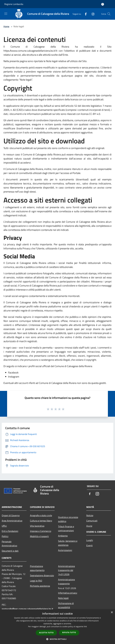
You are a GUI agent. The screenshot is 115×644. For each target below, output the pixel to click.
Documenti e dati (10, 551)
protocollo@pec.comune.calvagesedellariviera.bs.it (27, 609)
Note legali (63, 598)
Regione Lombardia (14, 4)
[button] (58, 639)
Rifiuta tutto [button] (69, 632)
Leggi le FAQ (36, 581)
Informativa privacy (68, 593)
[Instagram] (92, 14)
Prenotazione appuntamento (37, 568)
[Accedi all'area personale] (103, 4)
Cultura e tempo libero (41, 521)
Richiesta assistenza (40, 586)
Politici (5, 536)
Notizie (90, 515)
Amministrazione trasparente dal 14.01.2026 (66, 570)
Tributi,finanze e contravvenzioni (66, 528)
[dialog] (58, 627)
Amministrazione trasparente (66, 582)
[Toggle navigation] (6, 14)
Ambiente (63, 536)
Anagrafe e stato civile (41, 515)
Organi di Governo (11, 515)
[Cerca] (109, 14)
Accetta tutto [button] (46, 633)
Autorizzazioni (65, 550)
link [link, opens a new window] (85, 627)
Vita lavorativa (37, 526)
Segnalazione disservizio (42, 575)
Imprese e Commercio (41, 531)
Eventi (90, 545)
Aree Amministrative (12, 521)
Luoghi (90, 540)
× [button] (112, 612)
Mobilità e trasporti (39, 536)
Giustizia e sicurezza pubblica (68, 519)
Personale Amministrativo (9, 544)
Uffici (4, 526)
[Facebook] (85, 14)
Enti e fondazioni (10, 531)
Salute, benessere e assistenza (68, 543)
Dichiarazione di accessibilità (66, 605)
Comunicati (92, 521)
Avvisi (89, 526)
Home (6, 26)
